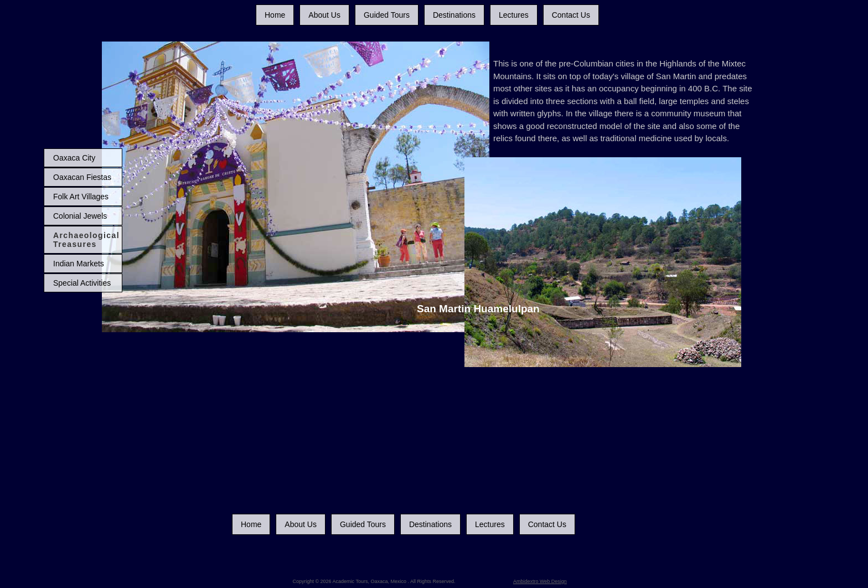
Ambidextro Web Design (540, 581)
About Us (324, 15)
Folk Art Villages (81, 197)
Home (275, 15)
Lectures (514, 15)
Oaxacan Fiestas (82, 177)
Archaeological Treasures (86, 240)
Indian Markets (79, 264)
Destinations (454, 15)
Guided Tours (387, 15)
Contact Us (571, 15)
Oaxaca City (74, 158)
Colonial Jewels (80, 216)
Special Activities (82, 283)
